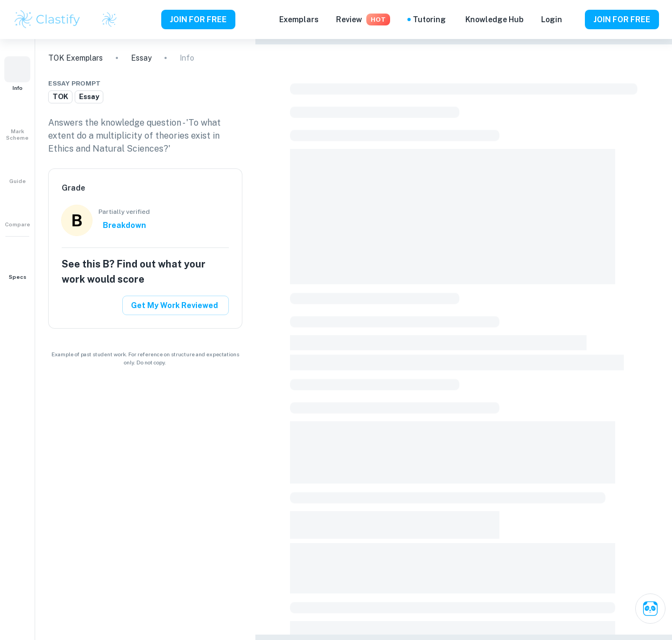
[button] (17, 74)
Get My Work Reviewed (174, 305)
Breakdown (124, 225)
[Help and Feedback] (574, 19)
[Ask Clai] (650, 609)
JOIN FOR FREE (198, 19)
